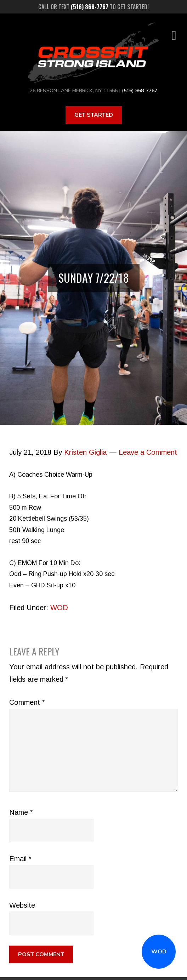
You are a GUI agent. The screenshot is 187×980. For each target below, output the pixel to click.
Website (22, 905)
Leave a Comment (148, 452)
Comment (27, 702)
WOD (159, 952)
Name (21, 812)
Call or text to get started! (93, 7)
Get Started (94, 115)
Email (20, 859)
